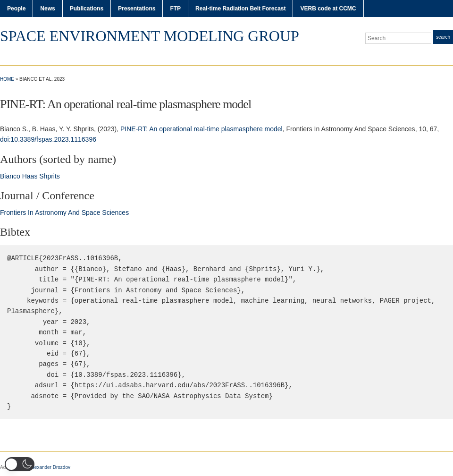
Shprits (50, 176)
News (47, 8)
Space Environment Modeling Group (150, 36)
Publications (87, 8)
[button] (20, 464)
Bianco (10, 176)
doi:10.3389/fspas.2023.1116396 (48, 139)
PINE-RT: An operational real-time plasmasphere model (201, 129)
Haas (30, 176)
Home (7, 79)
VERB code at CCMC (328, 8)
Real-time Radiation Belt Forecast (240, 8)
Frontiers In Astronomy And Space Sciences (64, 212)
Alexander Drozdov (50, 467)
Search (443, 37)
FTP (175, 8)
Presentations (137, 8)
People (16, 8)
